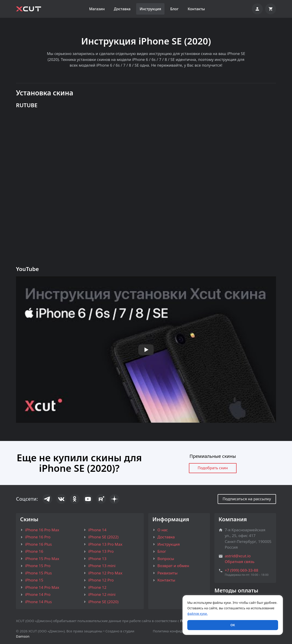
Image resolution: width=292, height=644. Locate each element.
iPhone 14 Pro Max (42, 587)
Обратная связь (240, 562)
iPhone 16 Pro (38, 537)
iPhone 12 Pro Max (105, 573)
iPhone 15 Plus (38, 573)
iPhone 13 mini (102, 566)
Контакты (196, 9)
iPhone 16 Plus (38, 544)
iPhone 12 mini (102, 594)
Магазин (97, 9)
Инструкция (150, 9)
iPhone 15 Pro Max (42, 559)
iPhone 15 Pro (38, 566)
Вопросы (166, 559)
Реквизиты (167, 573)
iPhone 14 (97, 530)
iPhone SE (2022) (103, 537)
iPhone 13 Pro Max (105, 544)
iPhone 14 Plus (38, 602)
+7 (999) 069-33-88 (241, 570)
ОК (233, 625)
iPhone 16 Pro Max (42, 530)
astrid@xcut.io (238, 556)
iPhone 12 (97, 587)
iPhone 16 (34, 551)
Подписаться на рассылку (247, 499)
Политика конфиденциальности (179, 631)
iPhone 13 (97, 559)
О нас (163, 530)
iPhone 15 (34, 580)
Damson (23, 636)
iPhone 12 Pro (101, 580)
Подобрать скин (213, 468)
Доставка (122, 9)
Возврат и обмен (173, 566)
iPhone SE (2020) (103, 602)
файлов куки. (197, 614)
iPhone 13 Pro (101, 551)
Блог (174, 9)
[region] (233, 615)
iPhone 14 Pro (38, 594)
